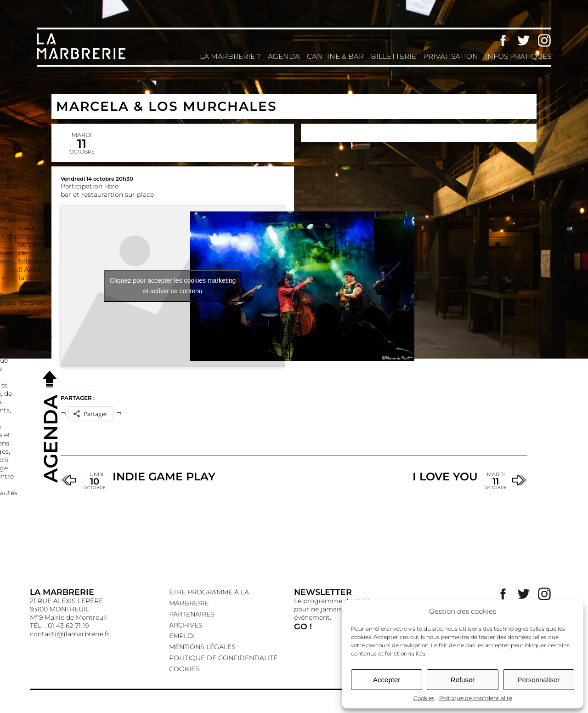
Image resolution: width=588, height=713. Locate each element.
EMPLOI (182, 636)
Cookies (424, 698)
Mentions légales (202, 647)
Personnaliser (538, 680)
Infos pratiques (518, 56)
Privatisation (451, 56)
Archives (186, 625)
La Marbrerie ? (230, 56)
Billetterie (393, 56)
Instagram (544, 40)
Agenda (284, 56)
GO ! (303, 626)
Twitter (524, 40)
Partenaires (192, 614)
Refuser (463, 680)
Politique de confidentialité (476, 698)
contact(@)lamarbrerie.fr (70, 634)
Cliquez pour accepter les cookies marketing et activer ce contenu (173, 286)
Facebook (503, 40)
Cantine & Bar (335, 56)
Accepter (387, 680)
